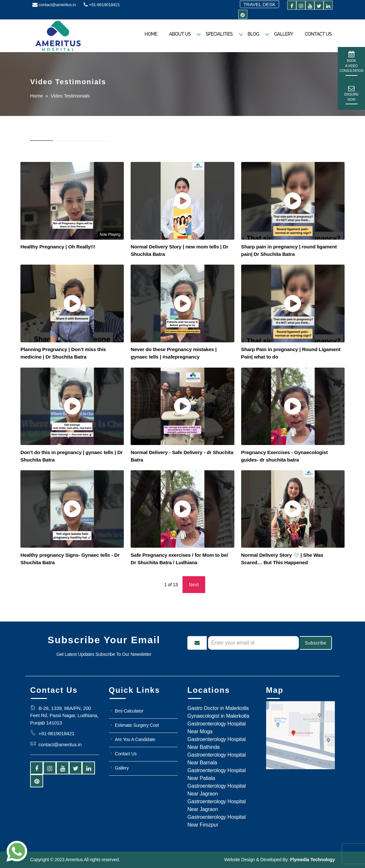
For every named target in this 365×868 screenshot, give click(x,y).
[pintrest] (243, 15)
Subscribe (315, 643)
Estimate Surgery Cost (137, 725)
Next (194, 585)
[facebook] (292, 6)
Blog (253, 34)
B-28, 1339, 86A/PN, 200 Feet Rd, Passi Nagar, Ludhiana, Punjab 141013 (64, 715)
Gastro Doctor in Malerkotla (218, 708)
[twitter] (319, 6)
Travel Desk (259, 4)
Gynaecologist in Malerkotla (218, 716)
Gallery (283, 34)
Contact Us (318, 34)
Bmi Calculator (129, 711)
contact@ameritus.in (54, 5)
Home (151, 34)
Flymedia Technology (312, 860)
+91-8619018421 (102, 5)
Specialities (219, 34)
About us (180, 34)
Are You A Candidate (135, 739)
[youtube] (310, 6)
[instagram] (301, 6)
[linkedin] (328, 6)
